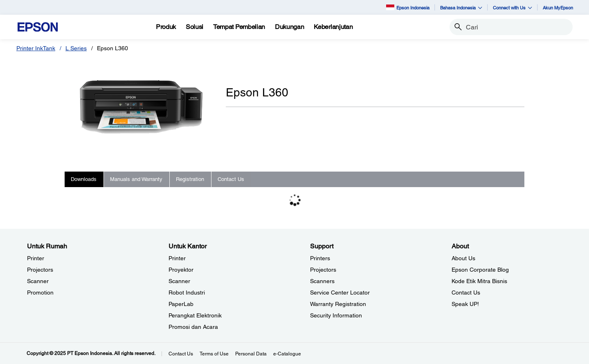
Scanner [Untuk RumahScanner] (38, 281)
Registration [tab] (190, 179)
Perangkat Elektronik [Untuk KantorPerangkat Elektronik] (195, 315)
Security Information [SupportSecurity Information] (336, 315)
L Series (76, 48)
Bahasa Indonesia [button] (461, 8)
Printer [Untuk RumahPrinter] (36, 258)
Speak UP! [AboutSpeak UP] (465, 304)
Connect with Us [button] (513, 8)
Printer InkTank (36, 48)
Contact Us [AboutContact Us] (466, 293)
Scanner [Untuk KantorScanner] (179, 281)
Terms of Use (214, 354)
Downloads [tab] (84, 179)
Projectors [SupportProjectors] (323, 270)
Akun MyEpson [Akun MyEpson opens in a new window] (558, 8)
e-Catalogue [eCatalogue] (287, 354)
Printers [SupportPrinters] (320, 258)
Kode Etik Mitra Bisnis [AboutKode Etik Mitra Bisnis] (479, 281)
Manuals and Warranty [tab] (136, 179)
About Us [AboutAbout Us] (463, 258)
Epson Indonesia (408, 7)
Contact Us (181, 354)
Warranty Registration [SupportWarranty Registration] (338, 304)
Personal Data (251, 354)
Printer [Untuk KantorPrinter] (177, 258)
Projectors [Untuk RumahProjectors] (40, 270)
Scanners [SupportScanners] (322, 281)
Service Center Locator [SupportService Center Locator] (340, 293)
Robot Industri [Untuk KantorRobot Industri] (187, 293)
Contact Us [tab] (231, 179)
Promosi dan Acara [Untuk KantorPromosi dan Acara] (193, 327)
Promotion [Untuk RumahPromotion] (40, 293)
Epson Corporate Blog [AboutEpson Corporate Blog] (480, 270)
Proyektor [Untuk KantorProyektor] (181, 270)
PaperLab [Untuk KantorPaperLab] (181, 304)
